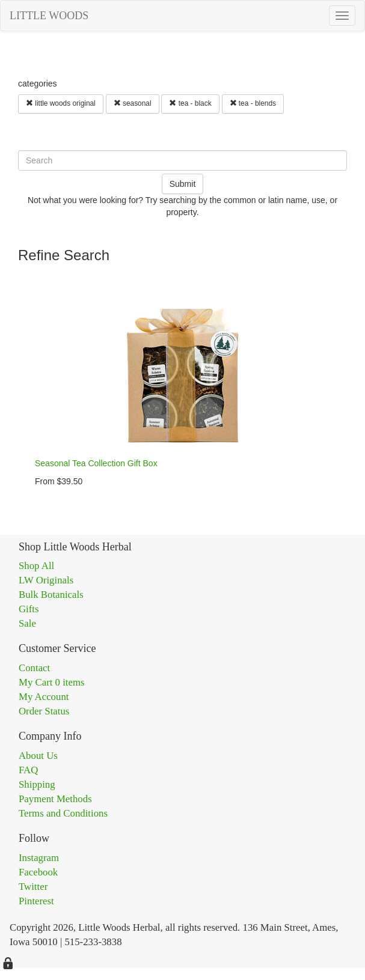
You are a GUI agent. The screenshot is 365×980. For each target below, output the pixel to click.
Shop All (36, 566)
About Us (38, 756)
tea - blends (253, 103)
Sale (27, 623)
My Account (44, 697)
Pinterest (36, 901)
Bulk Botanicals (51, 595)
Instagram (39, 858)
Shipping (37, 784)
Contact (34, 668)
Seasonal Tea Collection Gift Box (96, 463)
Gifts (29, 609)
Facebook (38, 872)
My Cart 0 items (52, 682)
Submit (183, 184)
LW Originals (46, 580)
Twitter (33, 887)
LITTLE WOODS (49, 16)
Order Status (44, 711)
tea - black (190, 103)
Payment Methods (55, 799)
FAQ (28, 770)
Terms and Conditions (63, 813)
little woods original (61, 103)
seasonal (133, 103)
